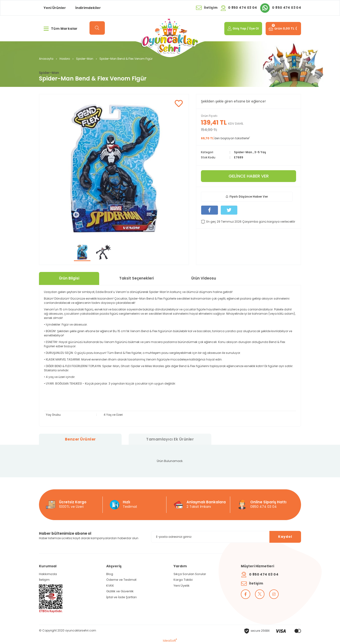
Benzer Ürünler (80, 439)
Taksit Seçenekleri (136, 278)
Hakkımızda (48, 574)
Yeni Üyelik (182, 586)
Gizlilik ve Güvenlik (120, 591)
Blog (110, 574)
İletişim (44, 580)
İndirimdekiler (88, 8)
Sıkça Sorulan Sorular (190, 574)
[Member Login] (242, 29)
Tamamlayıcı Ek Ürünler (170, 439)
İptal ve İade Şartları (121, 597)
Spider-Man (49, 73)
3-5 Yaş (260, 152)
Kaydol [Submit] (285, 537)
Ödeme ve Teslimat (121, 580)
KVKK (110, 586)
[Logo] (170, 36)
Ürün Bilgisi (69, 278)
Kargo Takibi (183, 580)
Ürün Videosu (204, 278)
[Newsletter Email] (226, 537)
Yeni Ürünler (55, 8)
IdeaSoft (170, 641)
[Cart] (283, 29)
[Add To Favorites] (179, 104)
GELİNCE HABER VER (249, 176)
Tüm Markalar (61, 29)
